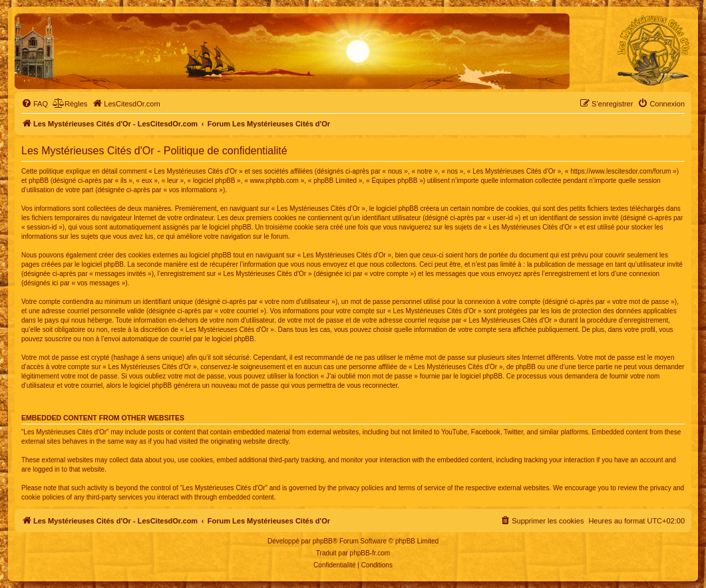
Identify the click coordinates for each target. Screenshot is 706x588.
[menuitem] (35, 104)
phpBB (323, 541)
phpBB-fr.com (370, 553)
